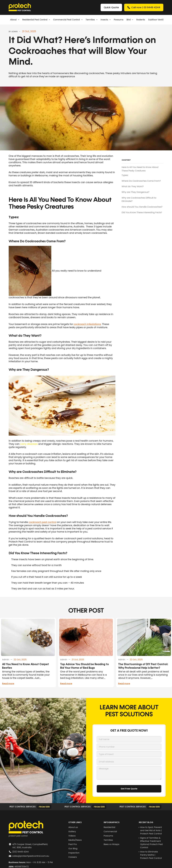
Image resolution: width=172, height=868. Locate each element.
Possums (119, 20)
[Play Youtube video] (62, 406)
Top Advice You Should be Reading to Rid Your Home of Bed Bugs (85, 667)
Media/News (75, 841)
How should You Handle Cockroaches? (142, 207)
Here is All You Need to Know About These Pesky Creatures (140, 169)
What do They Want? (133, 186)
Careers (73, 858)
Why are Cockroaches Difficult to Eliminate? (139, 200)
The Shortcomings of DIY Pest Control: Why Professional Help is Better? (143, 667)
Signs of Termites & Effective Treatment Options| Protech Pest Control (151, 844)
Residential (109, 828)
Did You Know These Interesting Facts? (142, 212)
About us (73, 828)
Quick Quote (111, 7)
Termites (92, 20)
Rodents (141, 20)
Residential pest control (37, 20)
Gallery (72, 833)
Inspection (74, 854)
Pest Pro (73, 845)
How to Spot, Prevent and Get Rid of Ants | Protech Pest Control (151, 832)
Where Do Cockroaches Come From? (141, 181)
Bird (130, 20)
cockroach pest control (43, 522)
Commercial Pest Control (68, 20)
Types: (125, 175)
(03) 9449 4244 (21, 853)
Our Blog (73, 850)
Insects (106, 20)
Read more (8, 684)
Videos (72, 837)
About (15, 20)
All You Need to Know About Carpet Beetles (26, 667)
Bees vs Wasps (112, 845)
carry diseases (29, 444)
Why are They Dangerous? (136, 192)
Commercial (110, 833)
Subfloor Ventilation (159, 20)
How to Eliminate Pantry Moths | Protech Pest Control (151, 856)
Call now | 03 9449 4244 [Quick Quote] (144, 7)
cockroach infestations (87, 324)
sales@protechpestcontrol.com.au (31, 857)
